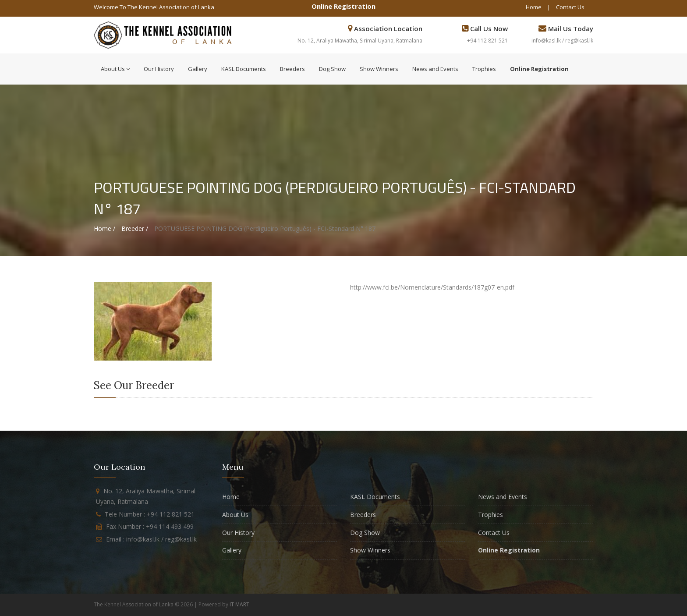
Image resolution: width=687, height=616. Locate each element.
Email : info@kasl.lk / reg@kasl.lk (151, 539)
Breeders (292, 69)
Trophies (484, 69)
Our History (159, 69)
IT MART (239, 604)
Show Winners (379, 69)
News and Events (435, 69)
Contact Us (570, 7)
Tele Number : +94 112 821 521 (150, 514)
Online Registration (343, 6)
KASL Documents (244, 69)
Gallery (198, 69)
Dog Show (332, 69)
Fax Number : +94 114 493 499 (150, 526)
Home (534, 7)
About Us (115, 69)
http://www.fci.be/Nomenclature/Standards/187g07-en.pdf (432, 287)
